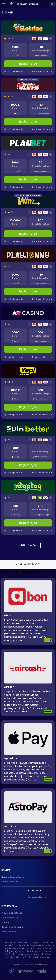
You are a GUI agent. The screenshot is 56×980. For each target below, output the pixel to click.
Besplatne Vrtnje (10, 882)
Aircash (9, 687)
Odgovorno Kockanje (12, 927)
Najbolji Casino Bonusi (13, 877)
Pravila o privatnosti (12, 913)
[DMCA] (26, 971)
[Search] (52, 4)
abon (8, 615)
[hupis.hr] (12, 971)
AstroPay (10, 826)
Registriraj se (28, 180)
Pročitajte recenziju (14, 187)
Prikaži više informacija (42, 187)
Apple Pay (11, 758)
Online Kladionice (37, 897)
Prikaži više (28, 545)
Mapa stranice (9, 932)
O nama (5, 922)
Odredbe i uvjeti (10, 918)
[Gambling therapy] (42, 971)
